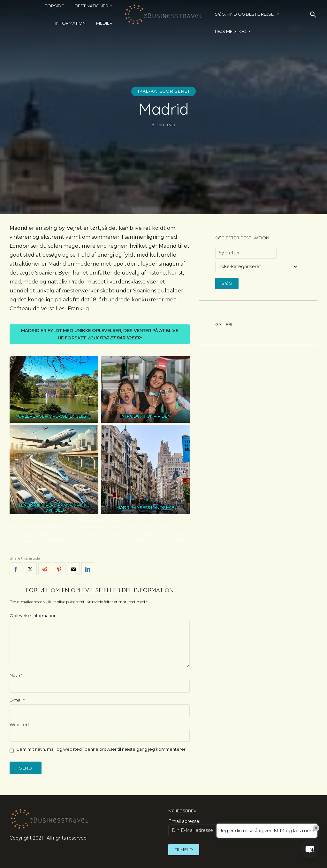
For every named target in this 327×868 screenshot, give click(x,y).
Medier (104, 23)
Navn (16, 675)
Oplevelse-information (33, 616)
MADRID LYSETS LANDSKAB (145, 508)
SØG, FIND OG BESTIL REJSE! (245, 14)
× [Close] (316, 828)
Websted (19, 725)
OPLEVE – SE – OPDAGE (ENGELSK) (54, 416)
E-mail (17, 700)
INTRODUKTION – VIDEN (145, 416)
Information (70, 23)
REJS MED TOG (231, 31)
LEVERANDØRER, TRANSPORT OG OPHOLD (54, 508)
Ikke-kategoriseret (164, 91)
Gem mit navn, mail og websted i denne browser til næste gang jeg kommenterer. (101, 749)
